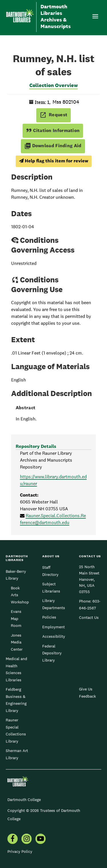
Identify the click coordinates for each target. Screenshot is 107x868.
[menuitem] (13, 839)
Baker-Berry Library (16, 575)
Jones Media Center (17, 642)
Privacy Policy (20, 851)
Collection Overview (54, 85)
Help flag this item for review (54, 161)
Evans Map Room (16, 618)
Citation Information (53, 130)
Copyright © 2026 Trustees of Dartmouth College (44, 815)
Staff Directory (50, 571)
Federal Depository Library (52, 653)
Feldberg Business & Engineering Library (16, 700)
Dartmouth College (24, 800)
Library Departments (54, 604)
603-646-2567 (90, 605)
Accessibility (54, 636)
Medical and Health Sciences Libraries (16, 669)
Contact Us (89, 617)
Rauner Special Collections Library (16, 730)
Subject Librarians (51, 587)
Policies (49, 617)
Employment (53, 627)
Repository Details (36, 446)
